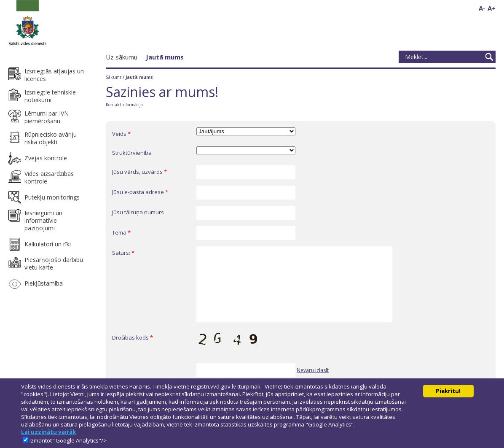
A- (482, 8)
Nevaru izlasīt (313, 370)
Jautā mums (165, 57)
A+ (492, 8)
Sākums (114, 77)
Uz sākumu (122, 57)
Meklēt (489, 57)
